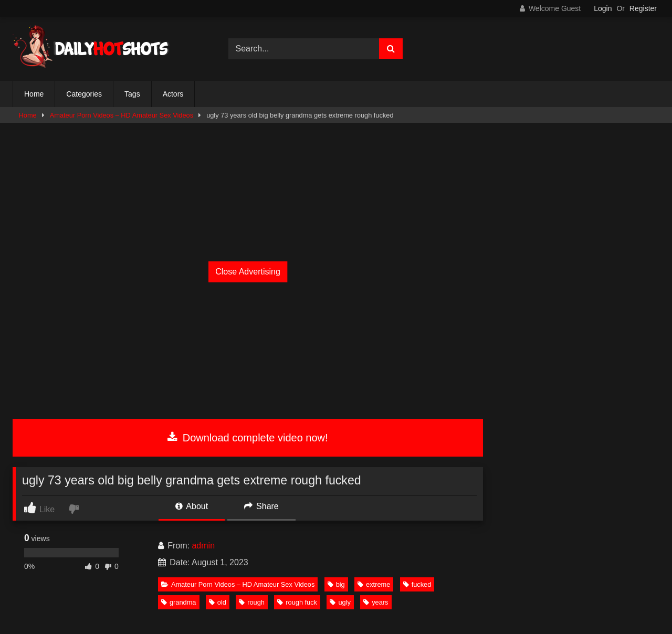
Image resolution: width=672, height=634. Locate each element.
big (336, 584)
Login (603, 8)
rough (252, 602)
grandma (179, 602)
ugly (340, 602)
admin (203, 546)
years (376, 602)
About (192, 506)
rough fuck (297, 602)
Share (261, 506)
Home (34, 94)
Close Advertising (248, 272)
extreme (374, 584)
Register (643, 8)
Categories (84, 94)
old (218, 602)
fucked (417, 584)
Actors (173, 94)
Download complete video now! (248, 438)
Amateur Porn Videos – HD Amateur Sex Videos (122, 115)
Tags (132, 94)
